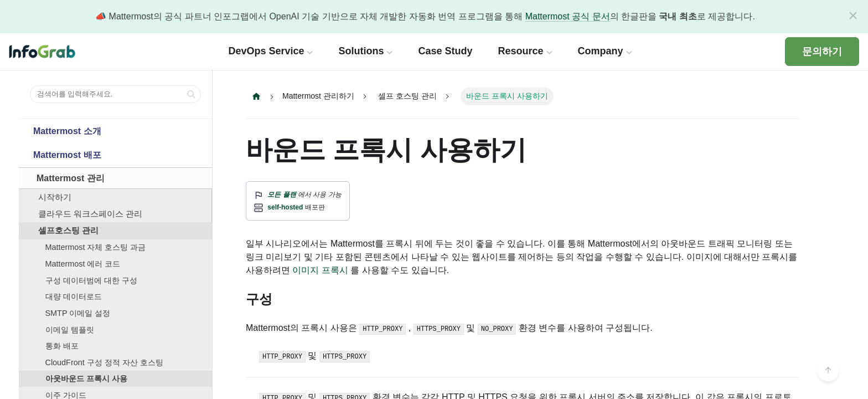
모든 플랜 (281, 195)
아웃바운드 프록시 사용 (86, 378)
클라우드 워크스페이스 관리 (90, 214)
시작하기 (55, 197)
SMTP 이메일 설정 (78, 313)
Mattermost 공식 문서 (568, 16)
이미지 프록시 (320, 270)
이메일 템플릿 (70, 330)
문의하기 (822, 52)
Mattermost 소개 (67, 131)
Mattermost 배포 (67, 155)
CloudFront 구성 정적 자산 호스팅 (104, 362)
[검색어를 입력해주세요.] (115, 94)
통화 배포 (62, 346)
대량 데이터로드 (74, 296)
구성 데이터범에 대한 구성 (91, 280)
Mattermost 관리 (71, 178)
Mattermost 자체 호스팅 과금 (96, 247)
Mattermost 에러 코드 (83, 264)
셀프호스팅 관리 (68, 231)
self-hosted (285, 207)
